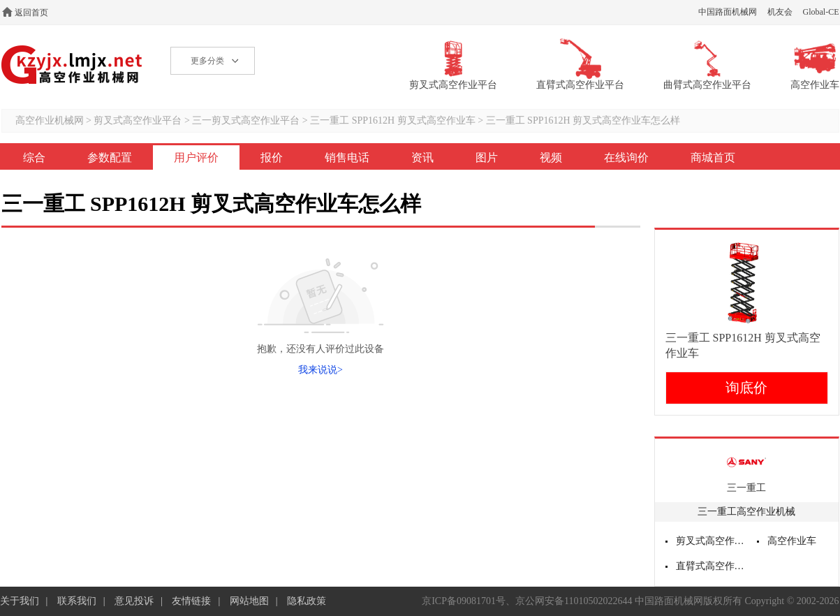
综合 (34, 157)
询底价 (746, 388)
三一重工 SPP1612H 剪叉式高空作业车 (392, 120)
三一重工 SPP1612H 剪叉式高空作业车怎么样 (583, 120)
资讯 (422, 157)
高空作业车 (792, 541)
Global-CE (821, 12)
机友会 (780, 12)
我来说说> (320, 370)
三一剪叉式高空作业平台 (246, 120)
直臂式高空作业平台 (712, 566)
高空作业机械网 (72, 65)
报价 (272, 157)
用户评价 (196, 157)
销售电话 (347, 157)
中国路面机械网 (728, 12)
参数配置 (110, 157)
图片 (487, 157)
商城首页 (713, 157)
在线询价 (626, 157)
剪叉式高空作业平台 (138, 120)
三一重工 (746, 488)
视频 (551, 157)
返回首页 (31, 13)
